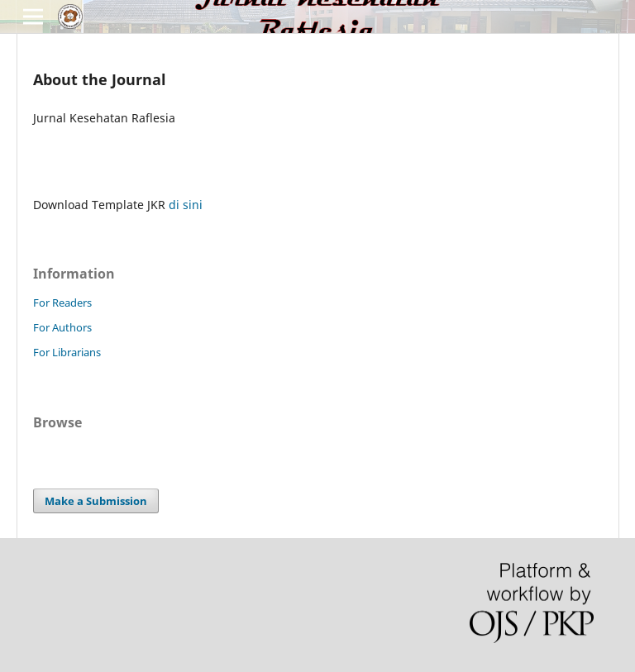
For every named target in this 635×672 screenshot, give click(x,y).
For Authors (62, 327)
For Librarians (67, 352)
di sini (186, 205)
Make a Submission (96, 501)
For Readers (62, 303)
